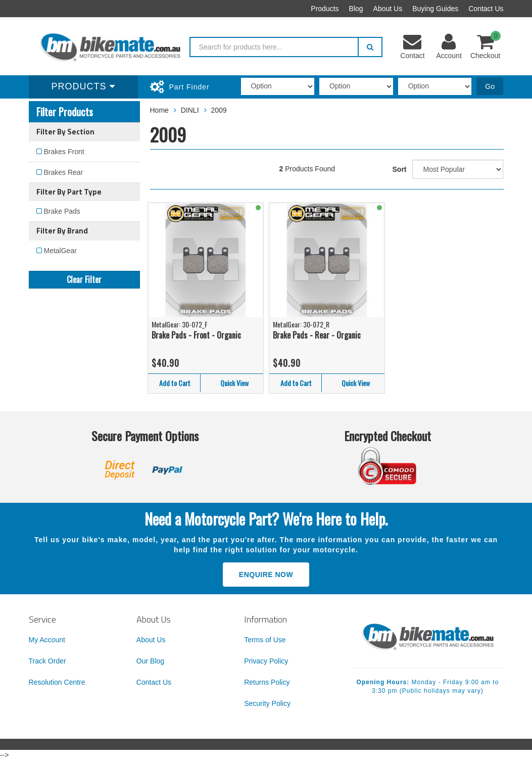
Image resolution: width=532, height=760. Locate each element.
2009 (219, 110)
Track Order (47, 661)
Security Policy (267, 703)
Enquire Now (266, 575)
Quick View (234, 383)
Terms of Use (265, 640)
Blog (356, 9)
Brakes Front (64, 152)
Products (325, 9)
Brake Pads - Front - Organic (196, 335)
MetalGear (60, 251)
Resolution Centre (57, 682)
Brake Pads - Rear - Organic (317, 335)
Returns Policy (267, 682)
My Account (47, 640)
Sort (400, 169)
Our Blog (150, 661)
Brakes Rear (64, 172)
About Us (388, 9)
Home (159, 110)
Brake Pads (62, 211)
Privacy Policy (266, 661)
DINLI (190, 110)
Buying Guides (435, 9)
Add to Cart (175, 383)
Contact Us (486, 9)
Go (490, 86)
